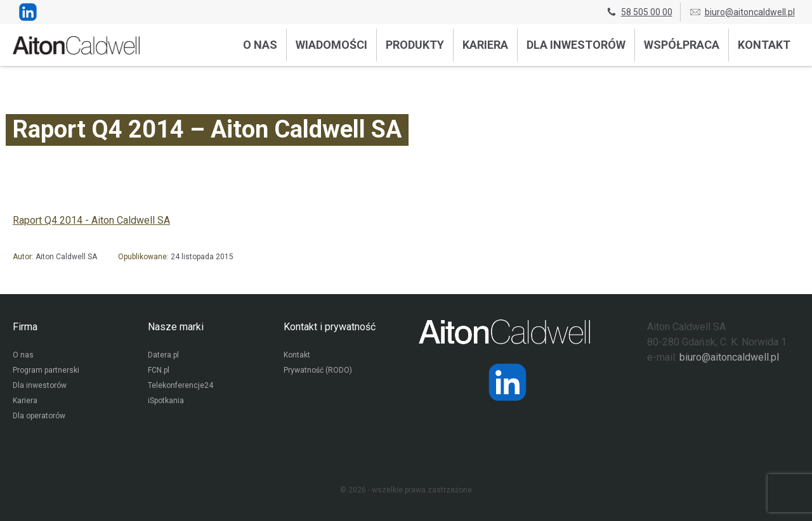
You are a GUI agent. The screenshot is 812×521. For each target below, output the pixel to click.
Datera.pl (163, 355)
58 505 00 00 (639, 12)
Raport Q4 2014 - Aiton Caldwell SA (91, 220)
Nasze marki (176, 327)
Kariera (485, 45)
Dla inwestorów (576, 45)
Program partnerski (46, 370)
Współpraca (682, 45)
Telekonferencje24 (180, 385)
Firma (25, 327)
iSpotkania (166, 401)
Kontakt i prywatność (330, 327)
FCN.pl (159, 370)
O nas (260, 45)
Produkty (415, 45)
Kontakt (764, 45)
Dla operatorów (39, 416)
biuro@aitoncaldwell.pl (742, 12)
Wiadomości (331, 45)
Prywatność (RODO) (318, 370)
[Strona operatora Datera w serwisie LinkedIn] (507, 382)
